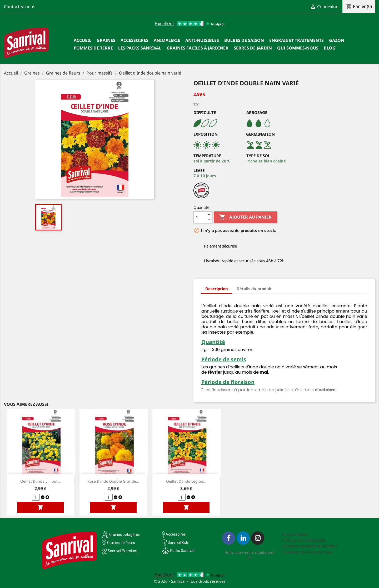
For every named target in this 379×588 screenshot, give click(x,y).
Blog (330, 48)
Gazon (337, 40)
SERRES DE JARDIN (253, 48)
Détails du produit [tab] (254, 289)
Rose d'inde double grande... (113, 481)
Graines (106, 40)
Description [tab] (217, 289)
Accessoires (134, 40)
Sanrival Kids (178, 542)
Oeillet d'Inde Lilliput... (41, 481)
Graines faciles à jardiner (198, 48)
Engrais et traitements (296, 40)
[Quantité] (200, 217)
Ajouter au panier (245, 217)
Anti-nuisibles (202, 40)
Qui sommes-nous (298, 48)
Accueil (83, 40)
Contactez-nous (20, 7)
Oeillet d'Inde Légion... (186, 481)
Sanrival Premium (123, 551)
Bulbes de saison (244, 40)
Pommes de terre (93, 48)
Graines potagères (124, 535)
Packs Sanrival (182, 551)
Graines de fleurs (121, 543)
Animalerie (167, 40)
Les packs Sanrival (140, 48)
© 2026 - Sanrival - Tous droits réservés (190, 581)
